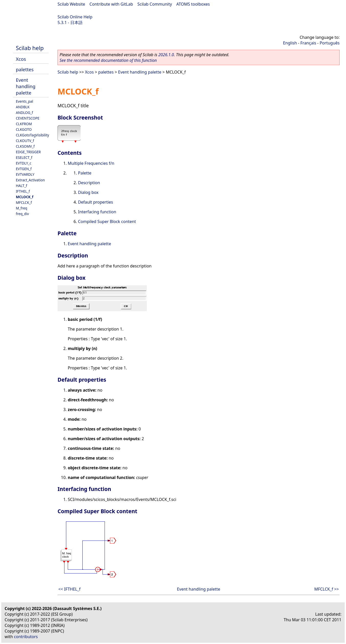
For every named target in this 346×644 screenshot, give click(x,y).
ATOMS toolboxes (193, 4)
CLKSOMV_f (25, 146)
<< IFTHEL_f (69, 589)
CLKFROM (24, 124)
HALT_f (21, 186)
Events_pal (24, 101)
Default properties (96, 202)
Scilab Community (155, 4)
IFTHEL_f (23, 191)
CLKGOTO (24, 129)
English (290, 43)
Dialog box (88, 192)
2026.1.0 (166, 55)
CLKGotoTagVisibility (32, 135)
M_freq (21, 208)
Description (89, 183)
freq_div (22, 214)
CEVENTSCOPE (28, 118)
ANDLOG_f (24, 113)
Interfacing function (97, 212)
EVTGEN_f (24, 169)
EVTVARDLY (25, 174)
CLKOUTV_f (25, 141)
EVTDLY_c (24, 163)
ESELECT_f (24, 157)
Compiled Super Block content (107, 221)
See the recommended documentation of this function (108, 60)
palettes (25, 69)
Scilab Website (71, 4)
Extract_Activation (30, 180)
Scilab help (30, 48)
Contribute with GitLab (111, 4)
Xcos (21, 59)
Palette (85, 173)
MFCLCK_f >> (327, 589)
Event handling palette (26, 86)
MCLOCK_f (25, 197)
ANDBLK (23, 107)
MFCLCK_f (24, 202)
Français (308, 43)
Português (330, 43)
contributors (26, 637)
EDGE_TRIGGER (28, 152)
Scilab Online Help (75, 17)
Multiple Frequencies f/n (91, 163)
